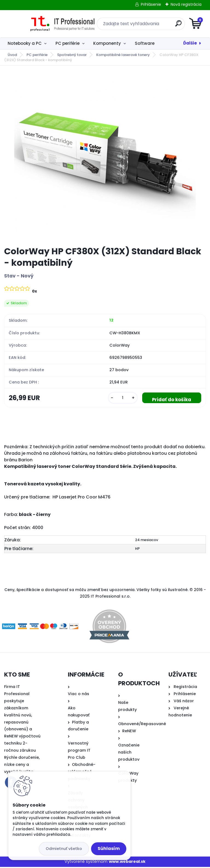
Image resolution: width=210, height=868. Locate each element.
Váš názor (184, 702)
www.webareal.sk (127, 863)
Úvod (12, 55)
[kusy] (119, 398)
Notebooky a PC (25, 43)
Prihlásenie (151, 4)
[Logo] (38, 24)
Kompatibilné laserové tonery (123, 55)
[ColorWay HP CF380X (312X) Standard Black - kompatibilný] (105, 156)
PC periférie (68, 43)
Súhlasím (109, 848)
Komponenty (107, 43)
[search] (171, 26)
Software (145, 43)
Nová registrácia (186, 4)
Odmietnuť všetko (64, 849)
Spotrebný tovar (72, 55)
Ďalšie (190, 43)
